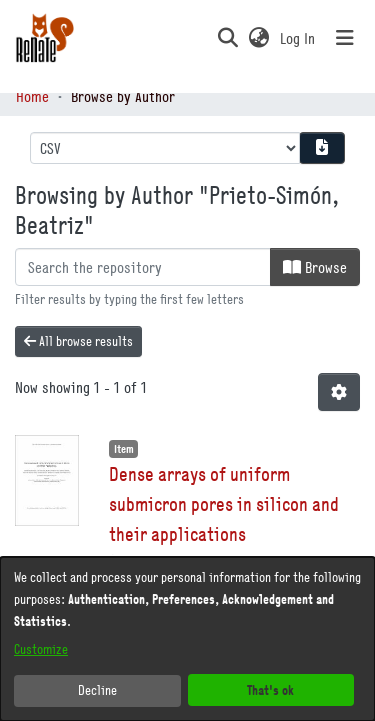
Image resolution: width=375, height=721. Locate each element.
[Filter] (143, 267)
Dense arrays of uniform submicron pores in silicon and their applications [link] (224, 503)
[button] (227, 38)
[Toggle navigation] (345, 38)
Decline (97, 690)
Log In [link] (298, 38)
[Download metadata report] (322, 148)
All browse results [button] (78, 341)
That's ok (270, 689)
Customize (41, 649)
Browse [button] (315, 267)
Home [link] (32, 96)
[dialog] (187, 639)
